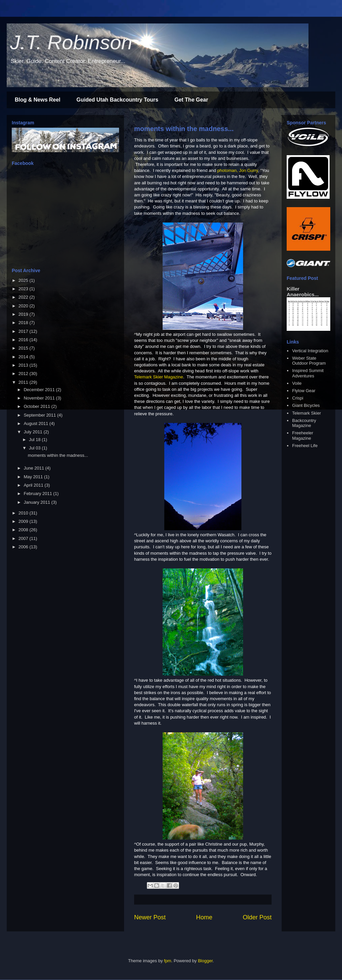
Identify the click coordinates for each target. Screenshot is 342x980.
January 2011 (38, 502)
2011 (24, 382)
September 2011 (41, 415)
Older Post (257, 917)
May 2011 (34, 477)
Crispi (298, 398)
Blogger (205, 961)
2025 (24, 280)
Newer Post (150, 917)
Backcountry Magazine (304, 423)
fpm (168, 961)
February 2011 (39, 494)
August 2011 (37, 423)
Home (204, 917)
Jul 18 (35, 440)
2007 (24, 538)
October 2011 (38, 406)
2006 (24, 547)
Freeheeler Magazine (303, 436)
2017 (24, 331)
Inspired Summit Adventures (308, 373)
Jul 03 (35, 448)
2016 (24, 340)
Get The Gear (191, 100)
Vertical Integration (310, 351)
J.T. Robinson (71, 42)
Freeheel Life (305, 446)
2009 (24, 521)
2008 (24, 530)
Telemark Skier (306, 413)
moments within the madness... (184, 129)
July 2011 (34, 432)
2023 (24, 289)
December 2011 (40, 390)
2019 (24, 314)
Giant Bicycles (306, 405)
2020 (24, 306)
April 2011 (34, 485)
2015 (24, 348)
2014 (24, 357)
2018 (24, 323)
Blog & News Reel (38, 100)
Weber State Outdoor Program (309, 361)
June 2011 (35, 468)
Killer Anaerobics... (303, 292)
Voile (297, 383)
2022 (24, 297)
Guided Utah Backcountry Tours (117, 100)
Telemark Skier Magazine (159, 377)
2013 (24, 365)
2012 (24, 374)
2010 (24, 513)
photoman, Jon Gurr (237, 170)
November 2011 (40, 398)
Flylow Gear (304, 391)
